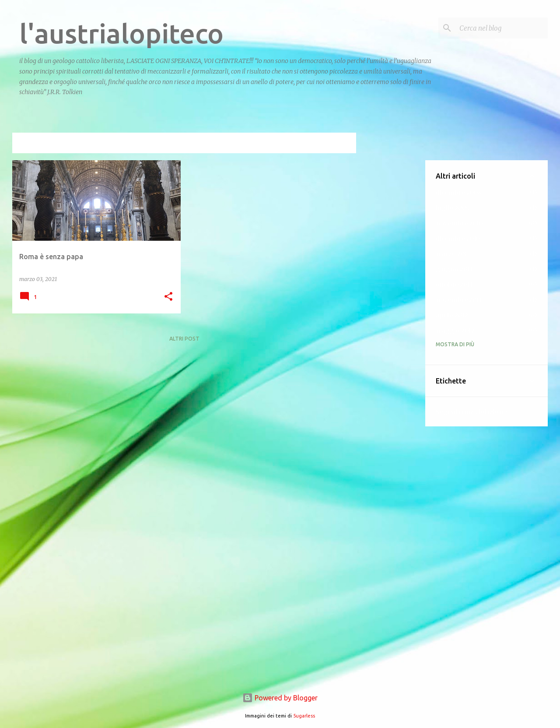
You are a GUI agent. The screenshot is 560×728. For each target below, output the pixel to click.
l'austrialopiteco (121, 33)
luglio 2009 (453, 208)
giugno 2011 (454, 269)
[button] (168, 297)
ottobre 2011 (454, 285)
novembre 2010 (459, 223)
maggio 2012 (455, 331)
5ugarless (304, 716)
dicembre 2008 (459, 193)
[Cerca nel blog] (502, 28)
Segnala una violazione (471, 412)
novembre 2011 (459, 300)
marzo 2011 (453, 254)
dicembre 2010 (458, 239)
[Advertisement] (391, 292)
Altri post (184, 339)
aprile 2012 (452, 315)
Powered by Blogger (280, 698)
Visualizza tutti (325, 144)
